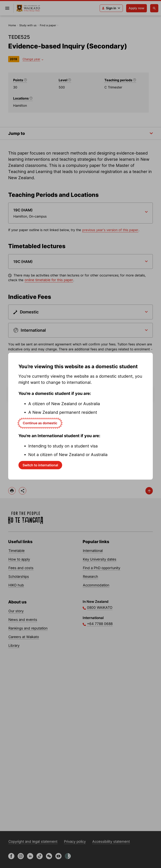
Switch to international (40, 465)
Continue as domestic (40, 423)
